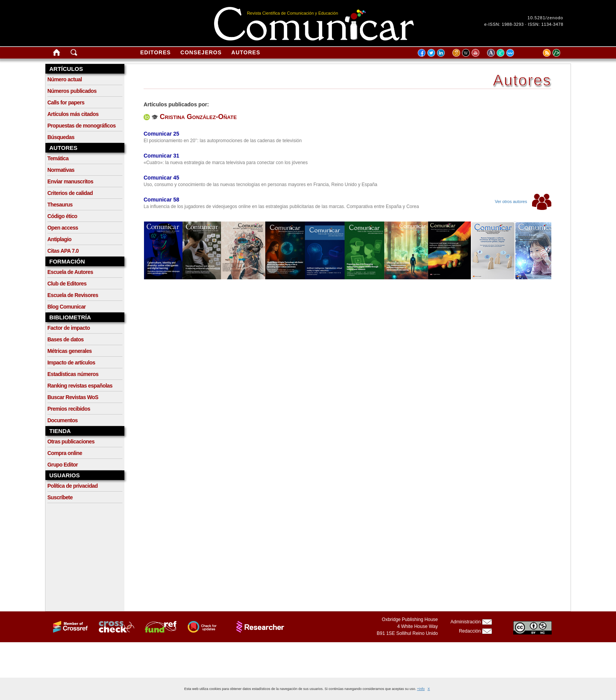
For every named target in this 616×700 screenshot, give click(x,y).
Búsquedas (61, 137)
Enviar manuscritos (70, 181)
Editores (155, 52)
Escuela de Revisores (73, 295)
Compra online (65, 453)
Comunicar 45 (162, 178)
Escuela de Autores (70, 272)
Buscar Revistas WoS (73, 397)
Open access (63, 228)
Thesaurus (60, 205)
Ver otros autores (523, 201)
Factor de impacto (69, 328)
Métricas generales (69, 351)
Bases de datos (65, 339)
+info (421, 689)
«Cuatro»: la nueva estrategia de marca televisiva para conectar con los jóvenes (226, 163)
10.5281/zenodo (545, 18)
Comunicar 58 (162, 200)
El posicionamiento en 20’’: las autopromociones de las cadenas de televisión (223, 141)
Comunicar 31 (162, 156)
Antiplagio (59, 239)
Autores (246, 52)
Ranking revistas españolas (80, 386)
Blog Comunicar (67, 307)
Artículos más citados (73, 114)
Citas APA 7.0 (63, 251)
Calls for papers (66, 102)
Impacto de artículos (71, 363)
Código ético (62, 216)
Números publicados (72, 91)
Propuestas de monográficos (81, 126)
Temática (58, 158)
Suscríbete (60, 497)
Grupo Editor (63, 465)
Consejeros (201, 52)
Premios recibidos (69, 409)
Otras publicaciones (71, 441)
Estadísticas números (73, 374)
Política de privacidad (73, 486)
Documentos (63, 420)
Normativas (61, 170)
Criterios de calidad (70, 193)
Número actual (64, 79)
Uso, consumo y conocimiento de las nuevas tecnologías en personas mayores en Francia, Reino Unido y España (260, 185)
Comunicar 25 (162, 134)
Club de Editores (67, 284)
